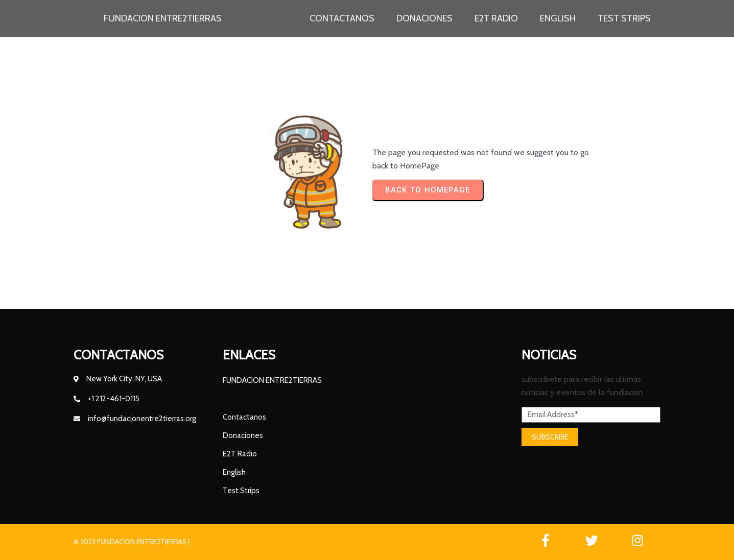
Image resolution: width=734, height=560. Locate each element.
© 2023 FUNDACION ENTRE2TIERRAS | (132, 542)
